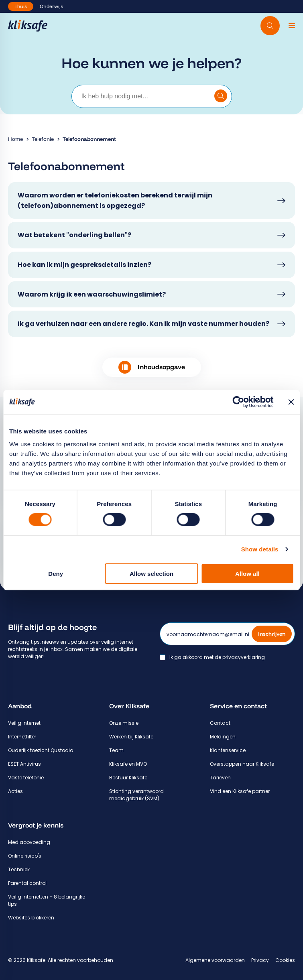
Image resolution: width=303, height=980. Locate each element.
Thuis (21, 6)
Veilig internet (24, 723)
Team (116, 750)
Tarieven (220, 778)
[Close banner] (291, 402)
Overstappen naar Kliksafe (242, 764)
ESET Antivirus (24, 764)
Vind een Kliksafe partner (240, 791)
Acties (15, 791)
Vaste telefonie (26, 778)
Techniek (19, 869)
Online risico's (25, 856)
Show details (260, 549)
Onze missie (124, 723)
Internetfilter (22, 737)
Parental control (27, 883)
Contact (220, 723)
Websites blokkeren (31, 918)
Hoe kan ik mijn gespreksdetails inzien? (84, 265)
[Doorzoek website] (270, 26)
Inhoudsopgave (152, 367)
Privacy (260, 960)
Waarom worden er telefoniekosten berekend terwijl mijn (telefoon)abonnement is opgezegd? (115, 200)
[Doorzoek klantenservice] (221, 96)
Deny (56, 573)
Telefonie (43, 139)
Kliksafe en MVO (128, 764)
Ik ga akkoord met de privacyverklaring (217, 657)
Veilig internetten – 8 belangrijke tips (47, 900)
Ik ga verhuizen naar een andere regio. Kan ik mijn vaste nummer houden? (143, 324)
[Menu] (292, 26)
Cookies (285, 960)
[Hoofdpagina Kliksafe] (28, 26)
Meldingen (223, 737)
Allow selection (151, 573)
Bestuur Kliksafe (128, 778)
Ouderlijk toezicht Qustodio (41, 750)
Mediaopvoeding (29, 842)
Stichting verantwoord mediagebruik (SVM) (136, 795)
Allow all (247, 573)
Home (15, 139)
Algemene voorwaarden (215, 960)
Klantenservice (228, 750)
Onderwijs (51, 6)
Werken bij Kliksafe (131, 737)
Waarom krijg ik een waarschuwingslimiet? (92, 294)
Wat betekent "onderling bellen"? (74, 235)
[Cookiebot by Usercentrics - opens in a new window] (238, 402)
